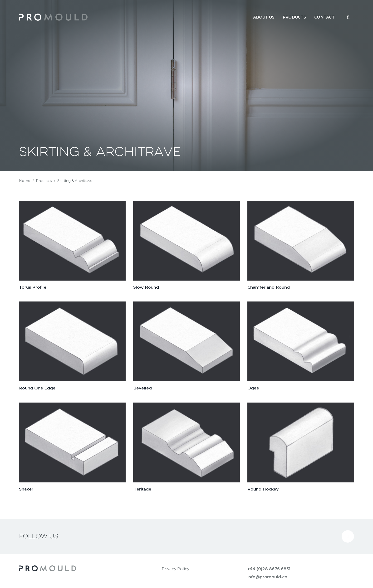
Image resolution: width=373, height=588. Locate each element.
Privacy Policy (176, 569)
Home (25, 181)
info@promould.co (267, 577)
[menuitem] (264, 17)
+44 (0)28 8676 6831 (269, 569)
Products (44, 181)
